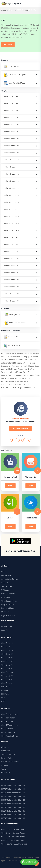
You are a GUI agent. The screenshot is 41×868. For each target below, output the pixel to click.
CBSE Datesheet (20, 844)
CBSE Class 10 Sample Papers (13, 837)
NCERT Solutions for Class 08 (13, 800)
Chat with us (29, 862)
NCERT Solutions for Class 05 (13, 811)
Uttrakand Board (8, 594)
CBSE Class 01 (7, 683)
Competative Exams (9, 579)
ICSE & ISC (6, 583)
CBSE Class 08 (7, 658)
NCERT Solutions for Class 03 (13, 818)
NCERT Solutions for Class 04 (13, 815)
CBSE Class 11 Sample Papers (13, 833)
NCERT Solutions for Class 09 (13, 796)
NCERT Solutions (8, 732)
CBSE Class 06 (7, 665)
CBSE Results (7, 844)
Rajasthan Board (8, 615)
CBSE (19, 10)
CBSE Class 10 (7, 650)
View (10, 486)
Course (12, 10)
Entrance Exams (8, 575)
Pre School (6, 687)
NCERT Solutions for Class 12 (13, 785)
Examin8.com (7, 627)
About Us (5, 747)
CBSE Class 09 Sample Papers (13, 840)
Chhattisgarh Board (9, 601)
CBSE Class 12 (7, 643)
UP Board (5, 590)
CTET (3, 701)
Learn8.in (5, 630)
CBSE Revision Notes (10, 736)
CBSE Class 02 (7, 679)
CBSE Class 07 (7, 661)
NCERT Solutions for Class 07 (13, 804)
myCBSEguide (11, 3)
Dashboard (8, 45)
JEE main (5, 690)
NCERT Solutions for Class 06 (13, 807)
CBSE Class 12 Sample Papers (13, 829)
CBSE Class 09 (7, 654)
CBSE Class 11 (7, 647)
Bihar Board (6, 597)
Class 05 (27, 10)
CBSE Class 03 (7, 676)
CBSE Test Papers (8, 718)
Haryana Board (7, 605)
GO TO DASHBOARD (20, 428)
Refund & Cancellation (10, 762)
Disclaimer (6, 751)
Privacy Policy (7, 758)
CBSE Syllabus (7, 729)
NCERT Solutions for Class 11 (13, 789)
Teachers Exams (8, 586)
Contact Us (6, 773)
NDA (3, 698)
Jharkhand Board (8, 608)
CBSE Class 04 (7, 672)
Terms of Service (8, 754)
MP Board (5, 612)
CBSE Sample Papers (10, 714)
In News (5, 765)
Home (4, 10)
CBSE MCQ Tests (8, 721)
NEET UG (5, 694)
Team (4, 769)
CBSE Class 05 (7, 669)
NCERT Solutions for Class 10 (13, 793)
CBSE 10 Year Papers (10, 725)
